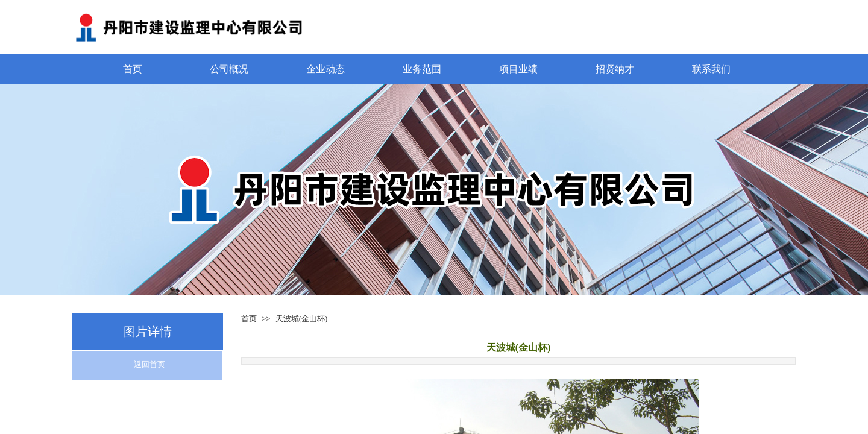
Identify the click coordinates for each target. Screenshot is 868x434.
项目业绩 (518, 69)
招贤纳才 (615, 69)
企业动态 (325, 69)
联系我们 (711, 69)
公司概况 (229, 69)
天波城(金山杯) (302, 319)
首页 (133, 69)
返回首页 (149, 364)
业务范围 (422, 69)
